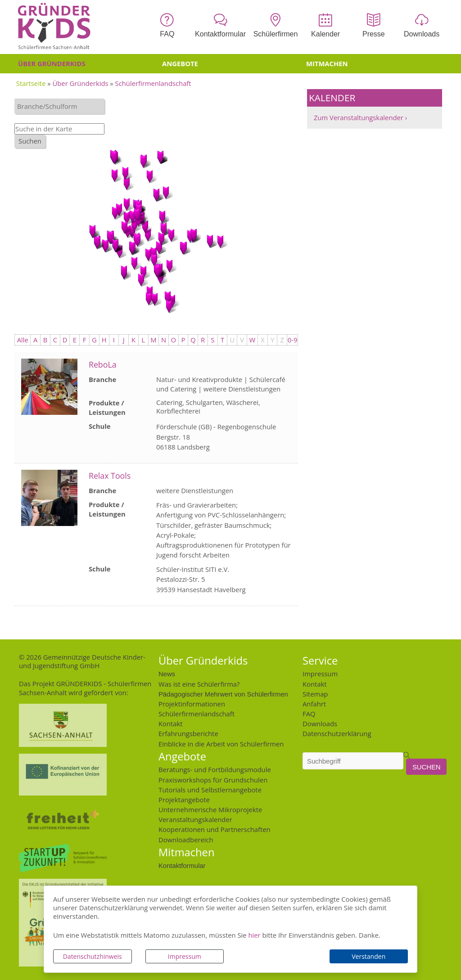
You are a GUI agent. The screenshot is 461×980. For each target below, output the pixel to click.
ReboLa (103, 364)
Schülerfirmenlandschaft (153, 83)
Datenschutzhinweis (93, 956)
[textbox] (62, 106)
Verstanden (368, 956)
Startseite (31, 83)
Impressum (185, 956)
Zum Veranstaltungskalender (359, 117)
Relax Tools (110, 476)
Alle (23, 340)
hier (254, 935)
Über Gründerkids (52, 63)
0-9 (293, 340)
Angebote (180, 63)
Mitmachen (327, 63)
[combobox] (59, 106)
